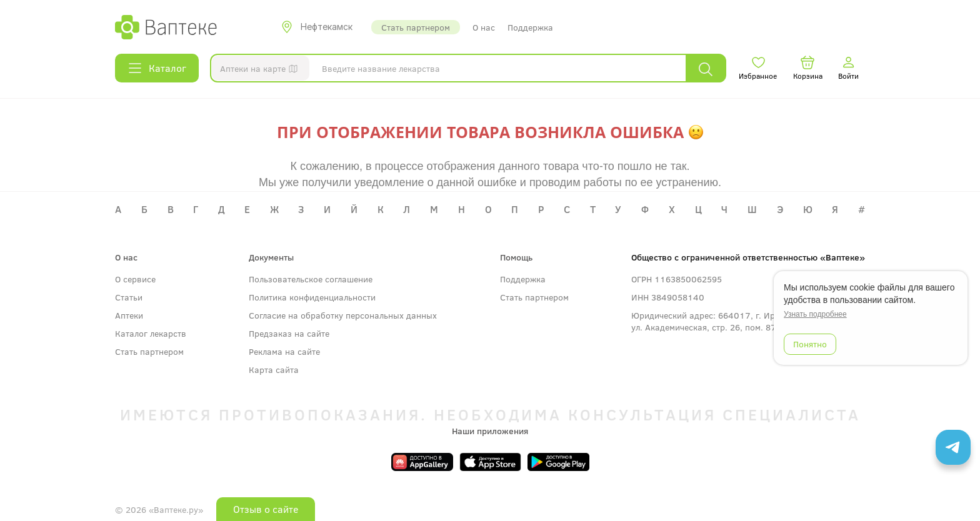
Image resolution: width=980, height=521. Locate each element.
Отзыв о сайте (266, 509)
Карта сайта (274, 370)
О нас (484, 27)
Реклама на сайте (284, 351)
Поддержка (530, 27)
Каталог (157, 68)
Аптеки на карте (262, 71)
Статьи (129, 297)
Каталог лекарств (151, 333)
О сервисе (135, 279)
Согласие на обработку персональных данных (343, 315)
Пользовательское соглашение (311, 279)
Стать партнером (416, 27)
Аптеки (129, 315)
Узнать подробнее (815, 314)
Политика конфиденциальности (312, 297)
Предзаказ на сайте (289, 333)
